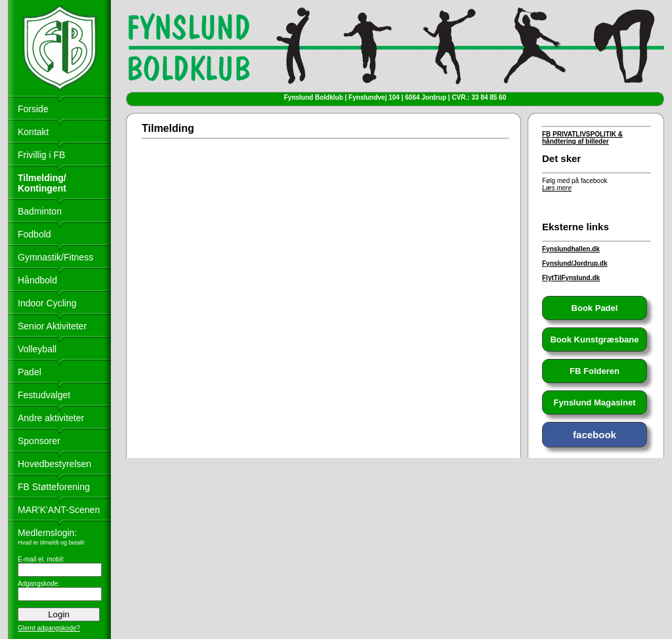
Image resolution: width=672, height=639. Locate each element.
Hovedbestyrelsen (54, 464)
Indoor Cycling (47, 303)
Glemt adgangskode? (49, 628)
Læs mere (557, 188)
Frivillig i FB (41, 155)
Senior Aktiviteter (52, 326)
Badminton (40, 211)
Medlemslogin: (47, 533)
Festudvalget (44, 395)
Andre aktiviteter (51, 418)
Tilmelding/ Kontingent (42, 183)
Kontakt (33, 132)
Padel (30, 372)
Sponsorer (39, 441)
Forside (33, 109)
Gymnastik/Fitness (55, 257)
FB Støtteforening (54, 487)
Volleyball (37, 349)
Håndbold (37, 280)
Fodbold (34, 234)
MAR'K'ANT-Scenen (59, 510)
